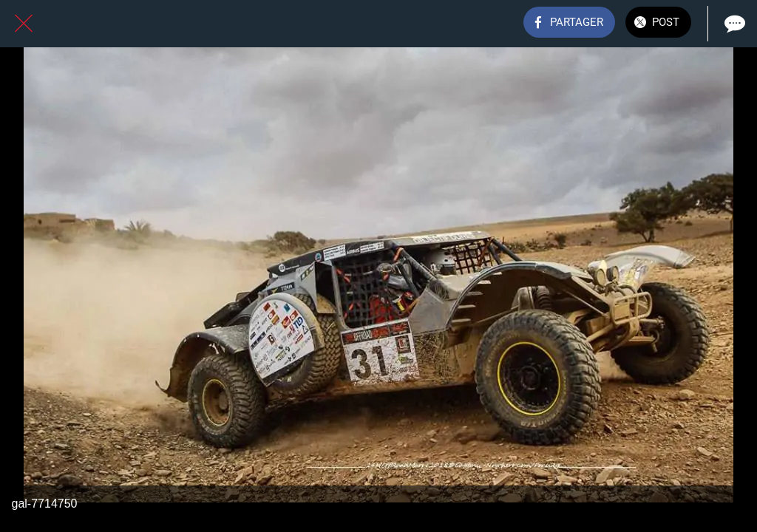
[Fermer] (24, 24)
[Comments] (733, 24)
